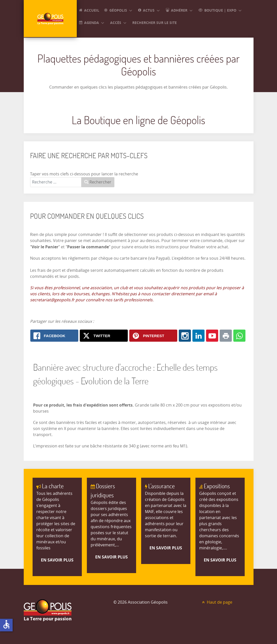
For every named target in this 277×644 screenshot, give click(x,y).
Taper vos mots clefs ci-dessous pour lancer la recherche (84, 174)
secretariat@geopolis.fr (52, 300)
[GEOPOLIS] (50, 19)
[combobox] (56, 182)
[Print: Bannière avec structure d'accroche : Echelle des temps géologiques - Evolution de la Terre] (226, 336)
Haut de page (216, 602)
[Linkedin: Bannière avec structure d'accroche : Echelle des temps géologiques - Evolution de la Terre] (198, 336)
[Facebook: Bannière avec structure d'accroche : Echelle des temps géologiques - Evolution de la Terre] (54, 336)
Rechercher (98, 182)
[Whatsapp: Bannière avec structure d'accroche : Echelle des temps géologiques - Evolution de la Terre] (239, 336)
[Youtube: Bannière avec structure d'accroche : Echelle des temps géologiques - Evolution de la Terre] (212, 336)
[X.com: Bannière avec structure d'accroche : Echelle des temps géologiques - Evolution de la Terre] (104, 336)
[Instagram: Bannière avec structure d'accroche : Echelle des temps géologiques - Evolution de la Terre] (185, 336)
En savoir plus (57, 560)
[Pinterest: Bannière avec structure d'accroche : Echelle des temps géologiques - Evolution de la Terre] (153, 336)
